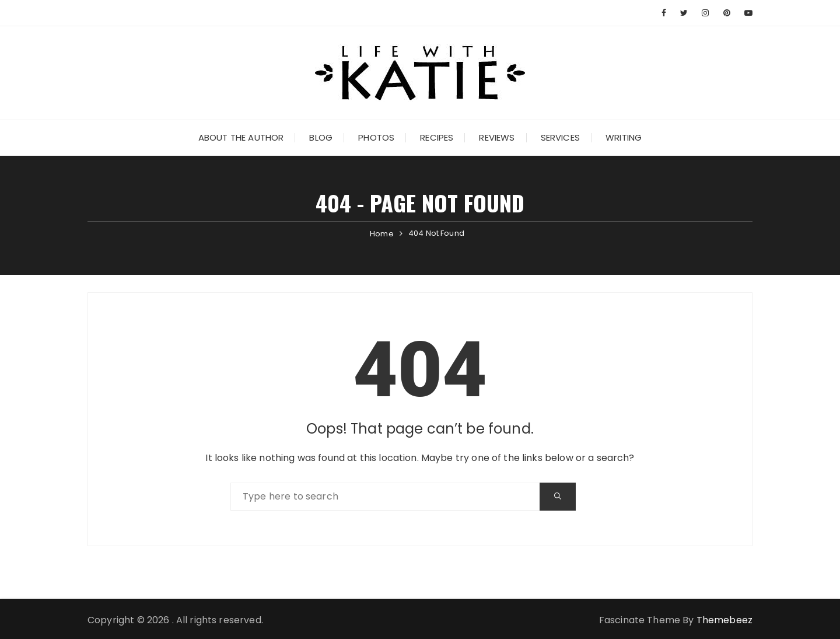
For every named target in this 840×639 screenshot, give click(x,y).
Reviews (497, 137)
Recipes (437, 137)
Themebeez (724, 620)
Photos (376, 137)
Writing (624, 137)
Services (560, 137)
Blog (321, 137)
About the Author (241, 137)
